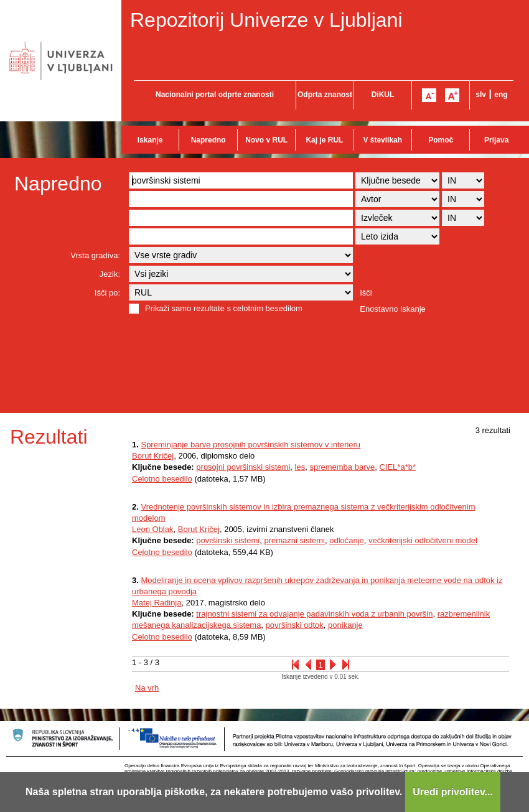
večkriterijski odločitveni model (423, 540)
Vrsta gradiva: (95, 255)
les (300, 467)
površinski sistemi (228, 540)
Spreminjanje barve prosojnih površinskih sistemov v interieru (250, 445)
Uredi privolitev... (453, 792)
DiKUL (383, 95)
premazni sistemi (294, 540)
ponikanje (345, 625)
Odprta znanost (325, 95)
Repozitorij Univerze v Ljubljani (266, 20)
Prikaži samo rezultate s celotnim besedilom (224, 308)
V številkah (382, 140)
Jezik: (110, 274)
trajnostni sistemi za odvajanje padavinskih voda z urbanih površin (314, 614)
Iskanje (150, 140)
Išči (366, 293)
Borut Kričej (153, 456)
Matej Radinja (157, 603)
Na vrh (147, 688)
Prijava (496, 140)
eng (501, 95)
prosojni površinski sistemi (243, 467)
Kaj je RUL (324, 140)
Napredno (208, 140)
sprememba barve (342, 467)
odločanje (347, 540)
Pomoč (441, 140)
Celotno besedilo (162, 479)
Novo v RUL (266, 140)
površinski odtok (295, 625)
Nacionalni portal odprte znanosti (215, 95)
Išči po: (107, 293)
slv (481, 95)
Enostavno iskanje (393, 309)
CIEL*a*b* (397, 467)
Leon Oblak (153, 529)
